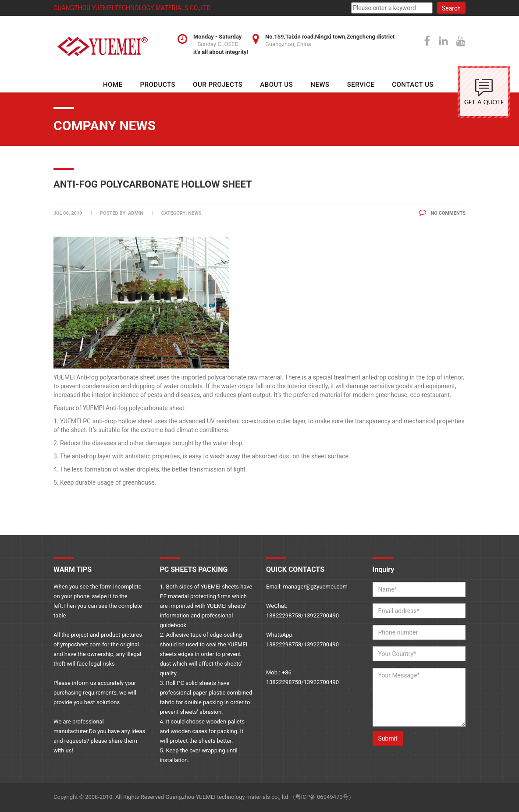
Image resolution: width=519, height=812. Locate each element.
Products (158, 85)
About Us (276, 85)
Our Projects (218, 85)
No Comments (442, 213)
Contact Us (413, 85)
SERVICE (361, 85)
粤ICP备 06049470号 (322, 797)
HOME (113, 85)
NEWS (320, 85)
